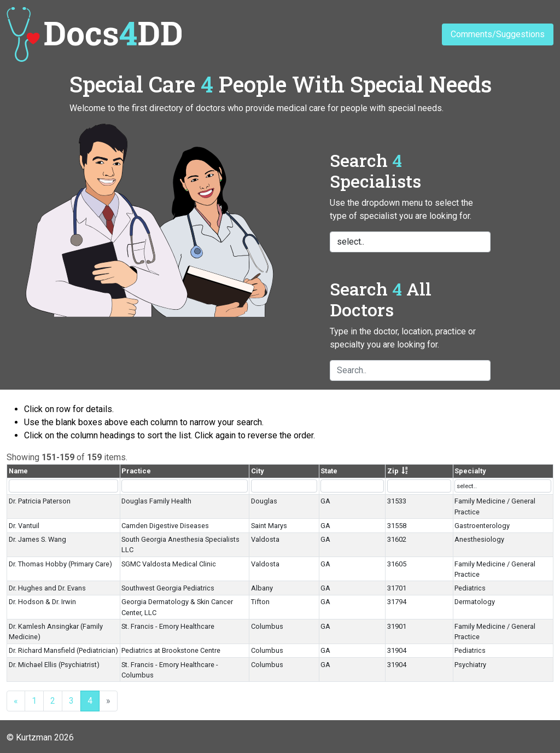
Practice (136, 471)
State (329, 471)
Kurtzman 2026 (45, 737)
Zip (393, 471)
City (257, 471)
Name (18, 471)
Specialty (470, 471)
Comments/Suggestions (498, 34)
